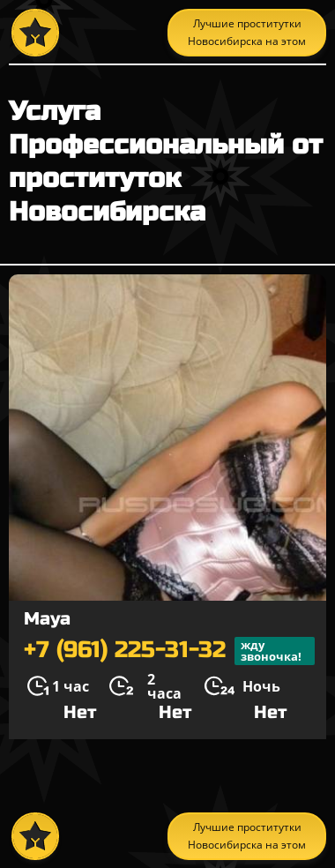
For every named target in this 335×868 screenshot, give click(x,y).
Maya (47, 619)
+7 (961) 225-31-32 (169, 651)
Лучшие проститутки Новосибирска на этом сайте (247, 36)
